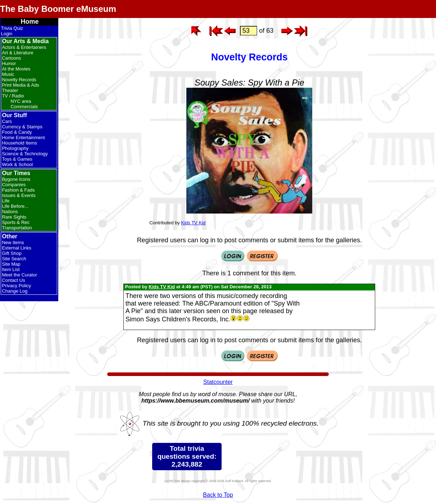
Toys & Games (17, 159)
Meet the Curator (19, 275)
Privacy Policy (16, 286)
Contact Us (13, 280)
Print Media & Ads (20, 85)
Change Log (15, 291)
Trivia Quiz (12, 28)
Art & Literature (17, 53)
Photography (15, 148)
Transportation (17, 228)
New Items (13, 242)
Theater (10, 90)
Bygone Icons (16, 179)
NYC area (21, 101)
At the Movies (16, 69)
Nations (10, 212)
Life (6, 201)
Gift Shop (12, 253)
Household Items (19, 143)
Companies (14, 185)
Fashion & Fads (18, 190)
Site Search (14, 259)
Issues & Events (19, 195)
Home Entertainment (23, 138)
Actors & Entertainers (24, 47)
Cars (7, 121)
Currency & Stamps (22, 127)
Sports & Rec (16, 222)
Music (8, 74)
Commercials (24, 107)
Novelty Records (19, 80)
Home (29, 22)
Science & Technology (25, 154)
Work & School (17, 164)
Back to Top (218, 495)
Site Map (11, 264)
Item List (11, 269)
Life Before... (15, 206)
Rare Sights (14, 217)
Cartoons (11, 58)
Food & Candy (17, 132)
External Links (17, 248)
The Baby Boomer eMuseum (58, 9)
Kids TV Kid (194, 223)
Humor (9, 63)
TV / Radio (13, 96)
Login (6, 34)
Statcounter (218, 382)
